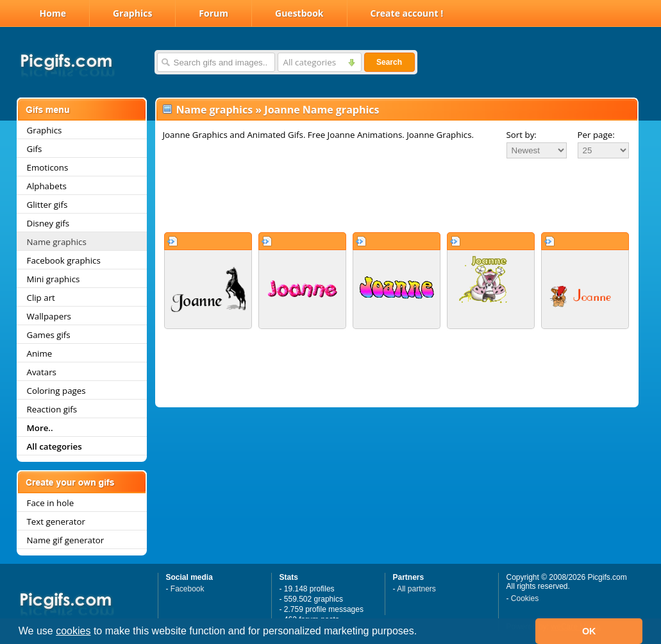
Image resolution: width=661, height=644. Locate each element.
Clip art (41, 298)
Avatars (42, 372)
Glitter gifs (47, 205)
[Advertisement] (397, 195)
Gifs (35, 149)
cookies (73, 631)
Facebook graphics (64, 260)
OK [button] (589, 631)
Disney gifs (48, 223)
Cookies (525, 598)
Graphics (132, 13)
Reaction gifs (52, 409)
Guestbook (299, 13)
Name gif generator (66, 540)
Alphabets (47, 186)
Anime (40, 353)
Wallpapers (49, 316)
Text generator (56, 521)
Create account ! (407, 13)
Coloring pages (56, 391)
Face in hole (51, 503)
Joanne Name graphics (322, 110)
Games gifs (49, 335)
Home (53, 13)
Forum (213, 13)
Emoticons (48, 167)
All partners (416, 589)
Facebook (188, 589)
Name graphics (57, 242)
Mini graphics (54, 279)
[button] (422, 632)
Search (389, 62)
